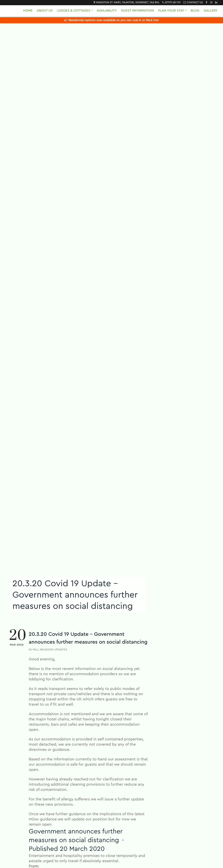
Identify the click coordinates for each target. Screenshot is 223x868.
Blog (195, 11)
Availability (106, 11)
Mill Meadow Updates (50, 650)
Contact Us (195, 3)
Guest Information (137, 11)
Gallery (210, 11)
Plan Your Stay (171, 11)
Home (28, 11)
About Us (45, 11)
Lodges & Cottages (73, 11)
